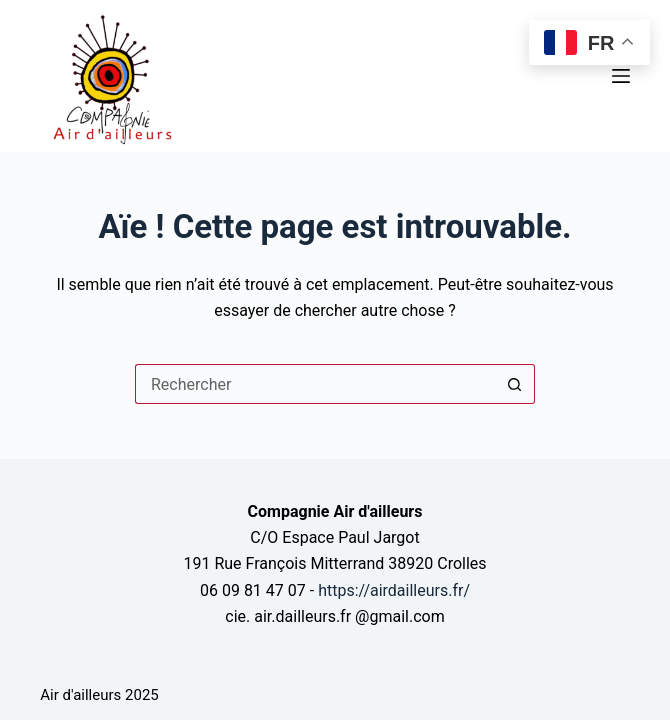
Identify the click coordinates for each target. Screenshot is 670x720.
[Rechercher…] (315, 384)
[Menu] (621, 76)
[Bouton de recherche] (515, 384)
